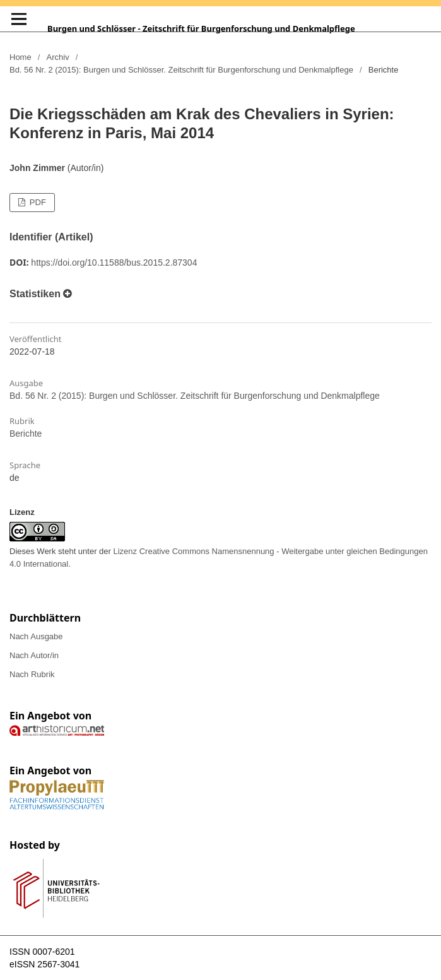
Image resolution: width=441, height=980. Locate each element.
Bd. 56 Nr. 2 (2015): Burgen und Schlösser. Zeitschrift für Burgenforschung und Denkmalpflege (181, 70)
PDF (37, 202)
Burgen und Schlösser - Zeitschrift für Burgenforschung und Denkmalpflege (201, 28)
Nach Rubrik (32, 674)
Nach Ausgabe (36, 636)
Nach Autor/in (34, 655)
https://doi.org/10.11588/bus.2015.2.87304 (114, 263)
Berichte (26, 434)
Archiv (58, 57)
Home (21, 57)
